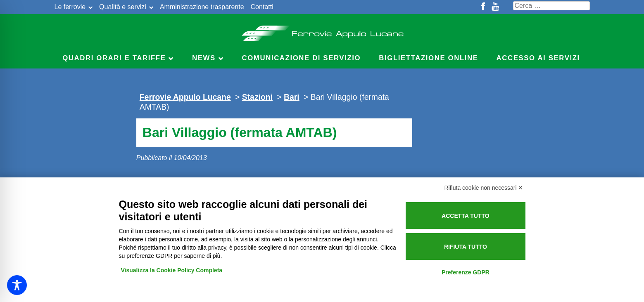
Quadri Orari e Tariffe (114, 58)
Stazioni (257, 97)
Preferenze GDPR (466, 272)
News (204, 58)
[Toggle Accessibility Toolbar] (17, 285)
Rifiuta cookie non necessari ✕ (484, 188)
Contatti (262, 7)
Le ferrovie (70, 7)
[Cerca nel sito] (551, 6)
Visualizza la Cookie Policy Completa (172, 270)
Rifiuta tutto (466, 247)
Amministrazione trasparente (202, 7)
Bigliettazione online (428, 58)
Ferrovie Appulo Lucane (322, 31)
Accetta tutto (466, 216)
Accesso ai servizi (538, 58)
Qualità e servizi (123, 7)
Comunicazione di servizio (302, 58)
